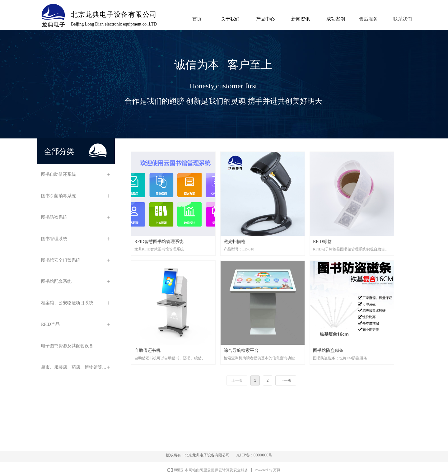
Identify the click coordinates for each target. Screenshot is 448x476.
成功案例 (336, 19)
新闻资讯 (301, 19)
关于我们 (230, 19)
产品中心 (265, 19)
